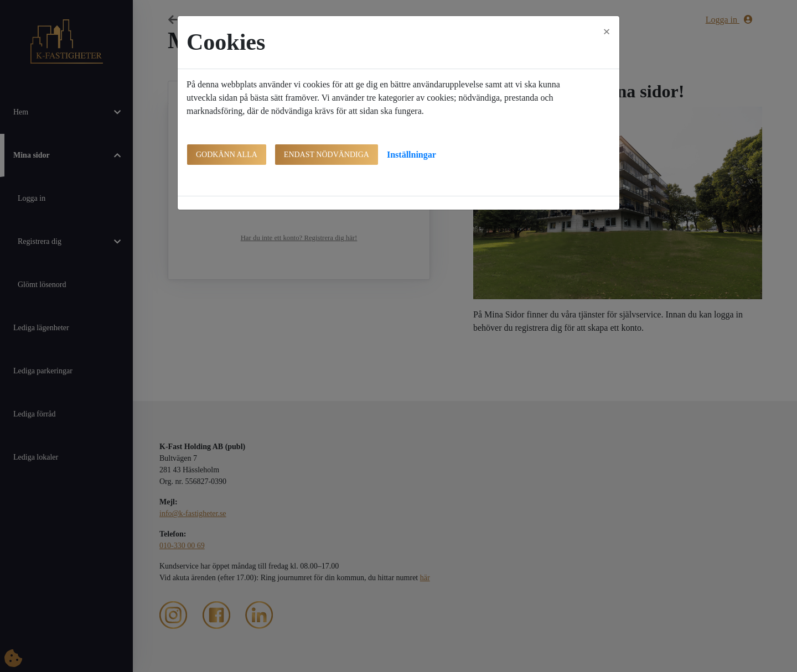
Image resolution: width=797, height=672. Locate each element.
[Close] (607, 32)
